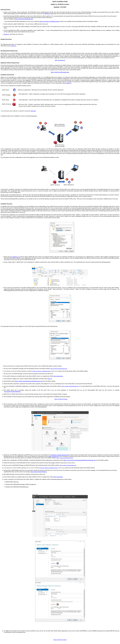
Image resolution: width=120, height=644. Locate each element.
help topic (33, 111)
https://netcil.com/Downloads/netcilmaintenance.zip (29, 381)
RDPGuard (48, 14)
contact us (14, 46)
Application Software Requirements (60, 455)
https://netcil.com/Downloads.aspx (60, 72)
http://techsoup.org (60, 60)
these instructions (58, 376)
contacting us (15, 257)
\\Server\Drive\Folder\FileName (12, 392)
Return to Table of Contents (61, 399)
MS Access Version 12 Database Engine (49, 21)
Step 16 (50, 379)
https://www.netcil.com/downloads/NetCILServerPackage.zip (80, 460)
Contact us (7, 34)
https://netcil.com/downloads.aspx (24, 19)
